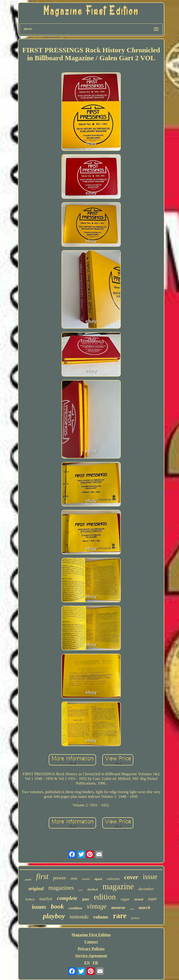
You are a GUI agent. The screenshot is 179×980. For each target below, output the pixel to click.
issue (150, 877)
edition (105, 897)
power (60, 878)
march (144, 908)
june (86, 899)
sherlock (93, 889)
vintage (97, 906)
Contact (91, 942)
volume (101, 917)
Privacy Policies (91, 949)
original (36, 889)
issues (39, 907)
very (81, 890)
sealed (86, 879)
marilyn (46, 899)
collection (113, 879)
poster (28, 879)
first (42, 876)
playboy (54, 916)
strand (139, 899)
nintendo (79, 917)
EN (87, 963)
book (57, 906)
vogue (125, 899)
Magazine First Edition (91, 935)
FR (95, 963)
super (152, 899)
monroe (118, 908)
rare (120, 916)
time (74, 878)
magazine (118, 887)
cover (131, 877)
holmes (30, 899)
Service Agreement (91, 956)
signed (98, 879)
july (132, 909)
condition (75, 908)
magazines (61, 888)
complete (67, 898)
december (146, 889)
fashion (135, 918)
